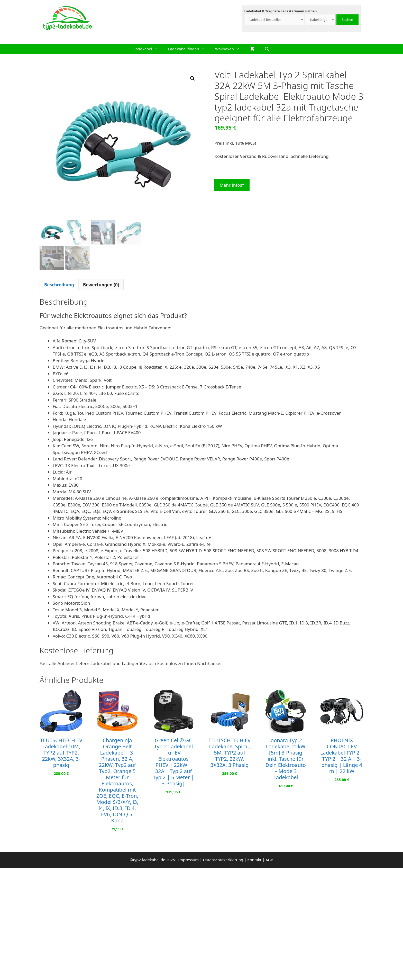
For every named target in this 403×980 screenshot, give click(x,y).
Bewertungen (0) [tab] (101, 284)
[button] (193, 78)
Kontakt (254, 859)
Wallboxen (230, 49)
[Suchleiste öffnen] (267, 49)
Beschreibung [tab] (59, 284)
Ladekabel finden (189, 49)
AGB (269, 859)
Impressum (188, 859)
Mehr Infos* (232, 185)
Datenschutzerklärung (223, 859)
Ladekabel (148, 49)
